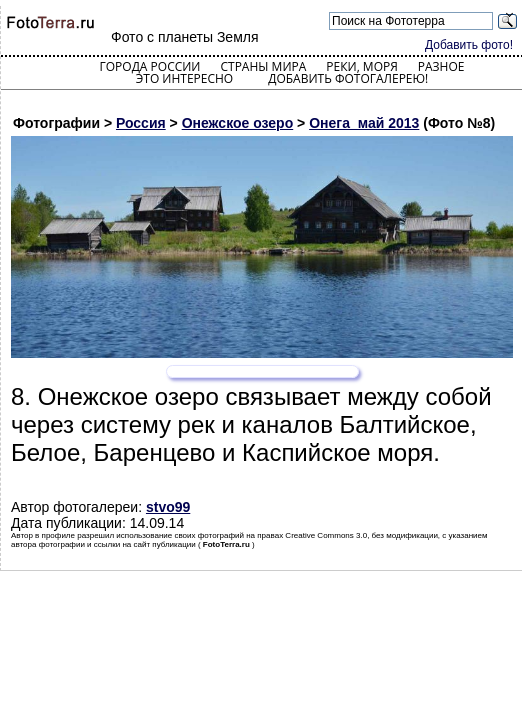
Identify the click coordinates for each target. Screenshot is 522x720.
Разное (441, 66)
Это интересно (185, 78)
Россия (141, 123)
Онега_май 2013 (364, 123)
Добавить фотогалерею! (348, 78)
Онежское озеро (238, 123)
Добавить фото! (469, 45)
